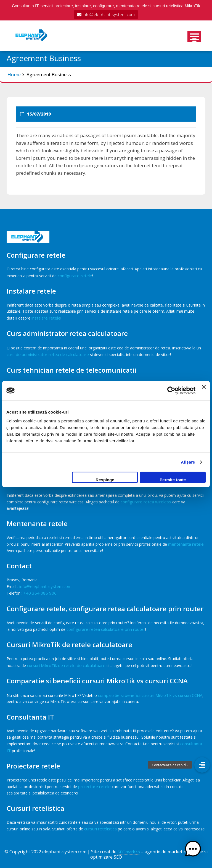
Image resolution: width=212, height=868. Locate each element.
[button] (195, 851)
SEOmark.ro (129, 852)
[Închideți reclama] (204, 391)
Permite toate (173, 479)
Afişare (188, 462)
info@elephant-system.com (106, 14)
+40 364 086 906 (40, 593)
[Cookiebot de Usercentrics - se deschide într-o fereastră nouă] (171, 391)
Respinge (105, 479)
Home (14, 74)
